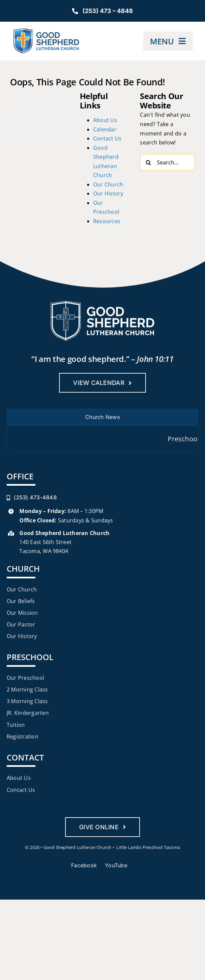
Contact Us (107, 138)
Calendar (105, 129)
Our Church (108, 184)
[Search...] (167, 162)
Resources (107, 221)
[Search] (148, 162)
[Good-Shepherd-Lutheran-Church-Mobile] (46, 31)
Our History (108, 193)
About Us (105, 120)
